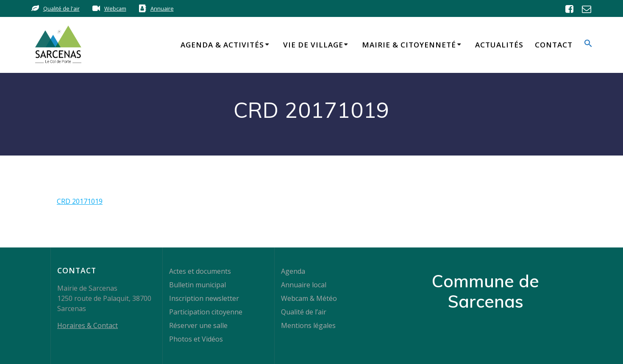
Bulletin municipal (197, 285)
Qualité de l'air (61, 8)
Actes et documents (200, 271)
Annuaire (162, 8)
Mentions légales (308, 325)
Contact (554, 45)
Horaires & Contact (88, 325)
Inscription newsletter (204, 298)
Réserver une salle (198, 325)
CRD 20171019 (80, 201)
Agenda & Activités (222, 45)
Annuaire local (304, 285)
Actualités (499, 45)
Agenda (293, 271)
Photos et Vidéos (196, 339)
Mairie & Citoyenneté (409, 45)
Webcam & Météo (309, 298)
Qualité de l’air (304, 312)
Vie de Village (313, 45)
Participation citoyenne (206, 312)
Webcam (115, 8)
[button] (588, 45)
